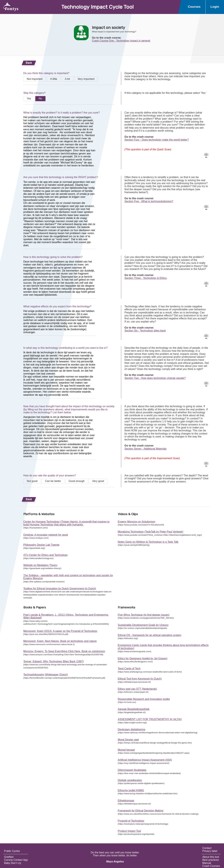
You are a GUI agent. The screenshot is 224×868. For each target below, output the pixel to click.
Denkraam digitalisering (131, 729)
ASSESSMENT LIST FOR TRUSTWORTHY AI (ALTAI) (150, 719)
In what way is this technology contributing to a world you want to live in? (65, 348)
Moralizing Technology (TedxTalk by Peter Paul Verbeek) (151, 532)
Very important (86, 79)
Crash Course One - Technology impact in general (121, 41)
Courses (194, 7)
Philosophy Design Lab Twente (41, 545)
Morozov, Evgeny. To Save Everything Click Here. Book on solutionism (64, 651)
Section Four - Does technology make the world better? (157, 140)
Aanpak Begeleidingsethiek (134, 709)
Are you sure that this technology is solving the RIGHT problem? (61, 177)
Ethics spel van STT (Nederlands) (137, 689)
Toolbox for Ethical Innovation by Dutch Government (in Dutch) (60, 588)
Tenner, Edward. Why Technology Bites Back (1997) (54, 661)
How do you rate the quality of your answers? (50, 475)
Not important (35, 79)
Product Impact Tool (129, 831)
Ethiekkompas (126, 801)
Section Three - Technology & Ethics (146, 278)
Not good (32, 481)
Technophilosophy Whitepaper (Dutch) (46, 675)
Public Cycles (12, 851)
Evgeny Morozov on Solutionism (137, 522)
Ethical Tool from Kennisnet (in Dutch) (140, 679)
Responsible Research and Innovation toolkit (144, 699)
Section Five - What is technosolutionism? (149, 201)
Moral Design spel (128, 740)
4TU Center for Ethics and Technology (45, 555)
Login (215, 7)
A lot (67, 79)
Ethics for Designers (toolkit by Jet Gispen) (143, 658)
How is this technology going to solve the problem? (53, 257)
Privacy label (210, 851)
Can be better (53, 481)
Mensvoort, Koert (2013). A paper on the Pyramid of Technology (60, 631)
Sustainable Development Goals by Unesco (143, 625)
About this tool (211, 857)
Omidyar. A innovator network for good (46, 535)
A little (54, 79)
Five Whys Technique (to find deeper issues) (144, 615)
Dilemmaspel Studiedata (132, 770)
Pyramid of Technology (131, 821)
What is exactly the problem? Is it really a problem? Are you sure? (62, 113)
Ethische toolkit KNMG (131, 790)
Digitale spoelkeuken (130, 780)
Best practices (211, 860)
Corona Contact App (16, 860)
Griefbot (9, 857)
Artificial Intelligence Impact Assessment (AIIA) (145, 760)
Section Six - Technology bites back (145, 331)
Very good (98, 481)
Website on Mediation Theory (40, 565)
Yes (29, 98)
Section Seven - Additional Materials (146, 449)
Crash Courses (211, 866)
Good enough (77, 481)
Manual (207, 863)
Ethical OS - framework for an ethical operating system (150, 635)
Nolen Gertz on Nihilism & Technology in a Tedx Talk (148, 542)
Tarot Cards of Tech (129, 668)
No (40, 98)
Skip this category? (34, 93)
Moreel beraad (126, 750)
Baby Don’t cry (13, 863)
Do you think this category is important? (46, 73)
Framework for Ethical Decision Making (140, 811)
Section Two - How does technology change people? (155, 378)
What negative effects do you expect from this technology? (57, 306)
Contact (207, 848)
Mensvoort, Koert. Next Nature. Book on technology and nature (60, 641)
